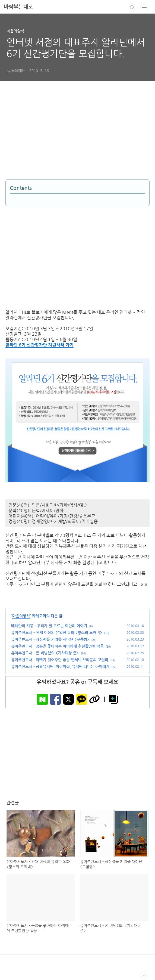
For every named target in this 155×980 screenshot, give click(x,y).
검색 (132, 8)
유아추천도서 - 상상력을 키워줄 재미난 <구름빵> (50, 639)
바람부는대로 (18, 7)
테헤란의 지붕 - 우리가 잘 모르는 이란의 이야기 (49, 626)
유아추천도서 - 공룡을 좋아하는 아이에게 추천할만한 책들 (57, 646)
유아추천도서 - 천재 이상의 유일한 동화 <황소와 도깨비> (57, 633)
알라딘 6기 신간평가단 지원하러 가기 (39, 345)
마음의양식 (21, 616)
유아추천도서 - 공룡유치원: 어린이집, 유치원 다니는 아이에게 (60, 667)
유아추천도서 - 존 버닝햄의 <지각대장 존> (45, 653)
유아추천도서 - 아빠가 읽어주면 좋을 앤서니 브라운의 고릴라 (60, 660)
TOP (144, 976)
